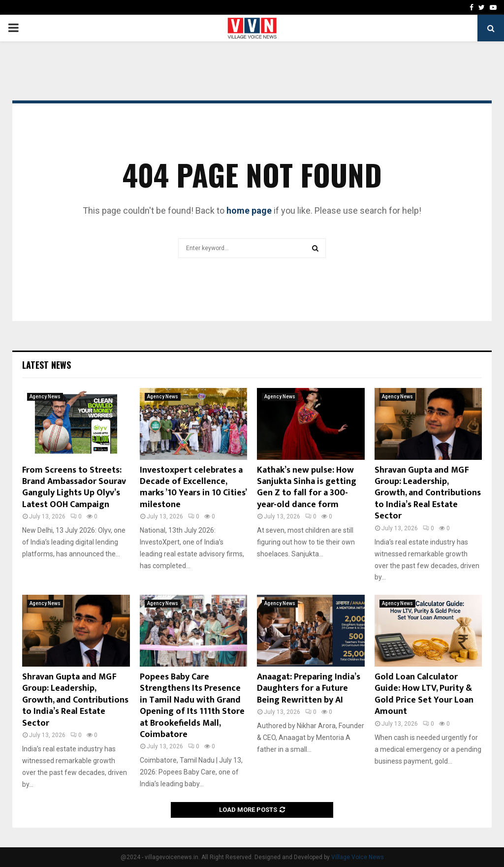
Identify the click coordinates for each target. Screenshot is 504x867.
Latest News (47, 365)
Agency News (45, 397)
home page (249, 210)
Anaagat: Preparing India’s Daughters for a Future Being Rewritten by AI (309, 689)
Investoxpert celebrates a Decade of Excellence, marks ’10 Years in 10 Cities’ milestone (193, 487)
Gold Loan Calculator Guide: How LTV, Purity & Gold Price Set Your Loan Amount (424, 694)
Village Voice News (358, 857)
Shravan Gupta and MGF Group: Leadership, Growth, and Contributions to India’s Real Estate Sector (428, 493)
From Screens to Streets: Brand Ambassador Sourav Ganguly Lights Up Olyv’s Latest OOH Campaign (74, 487)
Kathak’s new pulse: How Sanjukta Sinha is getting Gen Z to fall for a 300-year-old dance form (307, 487)
